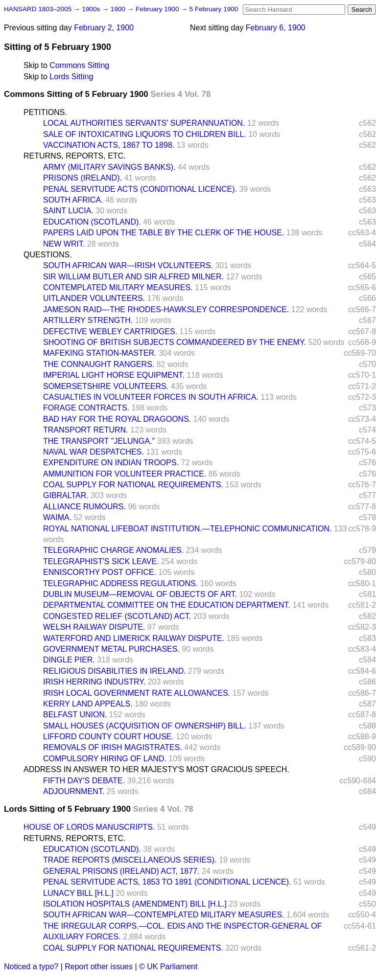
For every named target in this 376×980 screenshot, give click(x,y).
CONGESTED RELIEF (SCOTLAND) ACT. (117, 616)
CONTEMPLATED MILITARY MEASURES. (118, 287)
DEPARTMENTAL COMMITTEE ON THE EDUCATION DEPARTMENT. (167, 605)
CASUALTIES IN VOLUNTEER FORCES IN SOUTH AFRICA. (151, 397)
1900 (119, 9)
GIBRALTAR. (66, 495)
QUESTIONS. (48, 255)
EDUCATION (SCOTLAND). (92, 222)
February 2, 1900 (104, 28)
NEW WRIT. (64, 244)
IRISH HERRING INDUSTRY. (94, 682)
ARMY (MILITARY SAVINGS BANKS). (109, 167)
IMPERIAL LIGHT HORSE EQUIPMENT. (114, 375)
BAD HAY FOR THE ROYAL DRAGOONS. (117, 419)
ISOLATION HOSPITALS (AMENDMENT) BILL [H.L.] (135, 904)
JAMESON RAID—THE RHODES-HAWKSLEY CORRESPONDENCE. (166, 309)
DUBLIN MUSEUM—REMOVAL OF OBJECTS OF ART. (140, 594)
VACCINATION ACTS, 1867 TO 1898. (109, 145)
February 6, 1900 (276, 28)
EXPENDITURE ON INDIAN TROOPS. (111, 463)
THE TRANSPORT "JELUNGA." (99, 441)
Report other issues (99, 967)
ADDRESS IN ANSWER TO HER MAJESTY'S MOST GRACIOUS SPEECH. (156, 769)
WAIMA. (57, 517)
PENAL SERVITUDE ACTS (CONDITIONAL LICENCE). (140, 189)
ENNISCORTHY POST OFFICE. (100, 572)
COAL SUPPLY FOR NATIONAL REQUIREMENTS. (133, 485)
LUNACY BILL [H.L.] (78, 893)
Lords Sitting (71, 77)
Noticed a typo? (31, 967)
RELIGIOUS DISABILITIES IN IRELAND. (115, 671)
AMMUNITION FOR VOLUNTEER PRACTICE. (125, 474)
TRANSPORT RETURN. (86, 430)
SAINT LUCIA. (68, 211)
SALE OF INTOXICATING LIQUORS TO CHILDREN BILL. (145, 134)
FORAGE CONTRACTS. (86, 408)
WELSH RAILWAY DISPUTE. (94, 627)
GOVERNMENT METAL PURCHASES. (111, 649)
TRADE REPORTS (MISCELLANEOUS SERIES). (130, 860)
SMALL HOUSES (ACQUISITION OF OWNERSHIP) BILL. (145, 726)
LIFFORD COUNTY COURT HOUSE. (108, 737)
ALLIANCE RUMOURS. (84, 507)
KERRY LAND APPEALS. (88, 704)
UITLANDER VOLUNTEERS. (94, 298)
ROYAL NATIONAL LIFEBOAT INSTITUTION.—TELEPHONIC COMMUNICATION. (187, 529)
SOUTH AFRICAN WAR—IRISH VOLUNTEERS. (128, 265)
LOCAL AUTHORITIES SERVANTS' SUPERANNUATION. (144, 123)
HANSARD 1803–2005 (38, 9)
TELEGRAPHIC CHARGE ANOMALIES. (113, 550)
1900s (92, 9)
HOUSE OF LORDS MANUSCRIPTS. (89, 827)
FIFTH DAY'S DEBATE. (84, 781)
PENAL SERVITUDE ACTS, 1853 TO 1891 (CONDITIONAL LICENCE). (167, 882)
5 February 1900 (214, 9)
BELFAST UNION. (75, 715)
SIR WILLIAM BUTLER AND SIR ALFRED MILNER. (133, 277)
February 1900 (158, 9)
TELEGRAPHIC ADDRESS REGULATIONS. (120, 583)
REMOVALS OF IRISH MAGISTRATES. (113, 747)
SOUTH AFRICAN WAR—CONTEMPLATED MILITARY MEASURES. (164, 915)
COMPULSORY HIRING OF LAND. (105, 759)
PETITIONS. (45, 112)
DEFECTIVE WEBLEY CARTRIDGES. (110, 331)
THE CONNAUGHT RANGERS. (99, 364)
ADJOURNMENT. (74, 791)
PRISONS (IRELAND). (82, 178)
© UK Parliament (168, 967)
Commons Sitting (79, 65)
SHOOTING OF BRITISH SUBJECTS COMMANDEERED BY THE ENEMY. (175, 342)
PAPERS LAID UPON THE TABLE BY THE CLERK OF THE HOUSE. (164, 233)
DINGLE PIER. (69, 660)
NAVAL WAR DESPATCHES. (94, 452)
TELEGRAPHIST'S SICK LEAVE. (101, 561)
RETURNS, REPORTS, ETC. (75, 156)
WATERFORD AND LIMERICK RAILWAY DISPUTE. (134, 638)
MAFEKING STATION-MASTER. (100, 353)
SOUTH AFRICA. (73, 200)
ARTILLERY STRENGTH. (88, 320)
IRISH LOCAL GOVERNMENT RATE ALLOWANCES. (137, 693)
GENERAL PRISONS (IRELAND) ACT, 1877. (121, 871)
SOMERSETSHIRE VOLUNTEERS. (106, 386)
